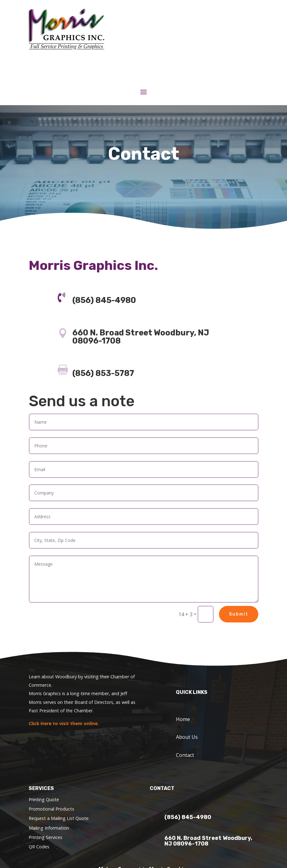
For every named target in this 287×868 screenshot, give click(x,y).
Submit (239, 614)
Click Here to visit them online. (64, 723)
